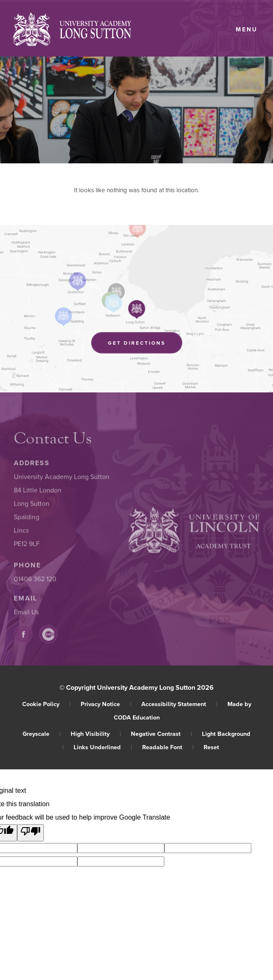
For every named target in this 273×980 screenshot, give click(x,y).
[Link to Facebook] (23, 637)
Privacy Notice (106, 704)
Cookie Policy (46, 704)
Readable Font (168, 747)
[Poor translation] (31, 833)
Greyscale (42, 734)
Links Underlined (103, 747)
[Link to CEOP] (48, 637)
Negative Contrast (161, 734)
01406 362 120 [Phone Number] (35, 581)
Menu (247, 29)
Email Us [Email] (26, 614)
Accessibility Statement (179, 704)
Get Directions (145, 344)
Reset (211, 747)
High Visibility (96, 734)
